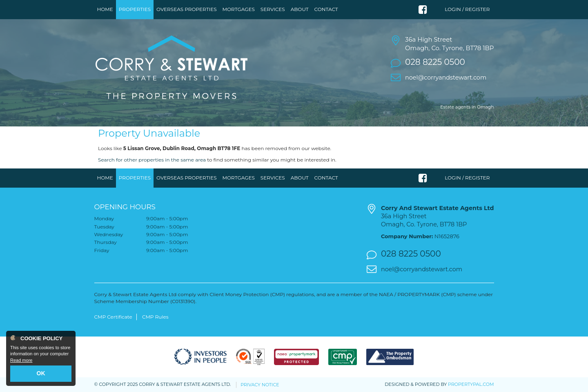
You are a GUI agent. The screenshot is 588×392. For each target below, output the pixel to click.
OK (41, 373)
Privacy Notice (260, 385)
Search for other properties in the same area (152, 160)
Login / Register (467, 9)
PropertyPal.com (471, 384)
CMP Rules (155, 317)
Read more (21, 360)
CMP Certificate (113, 317)
